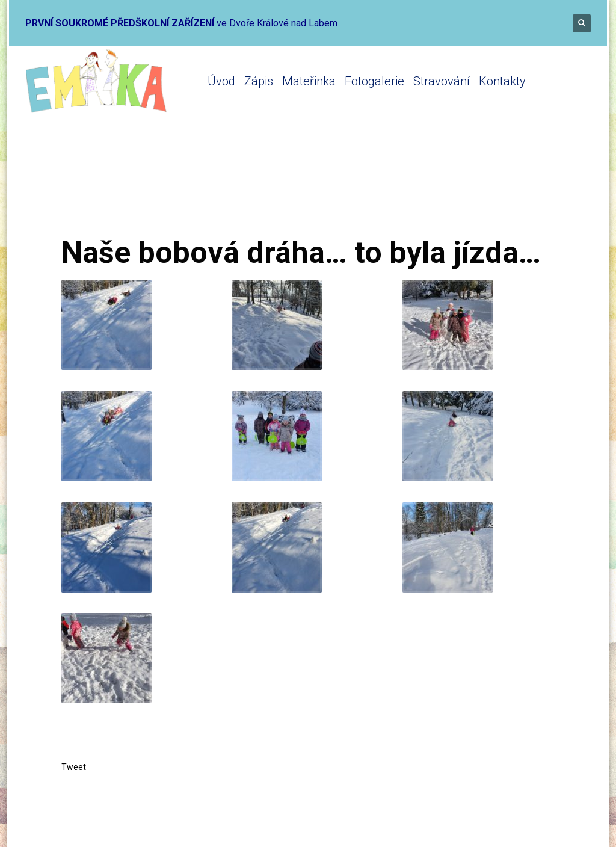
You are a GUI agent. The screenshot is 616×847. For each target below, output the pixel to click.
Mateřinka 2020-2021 (219, 188)
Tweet (74, 767)
